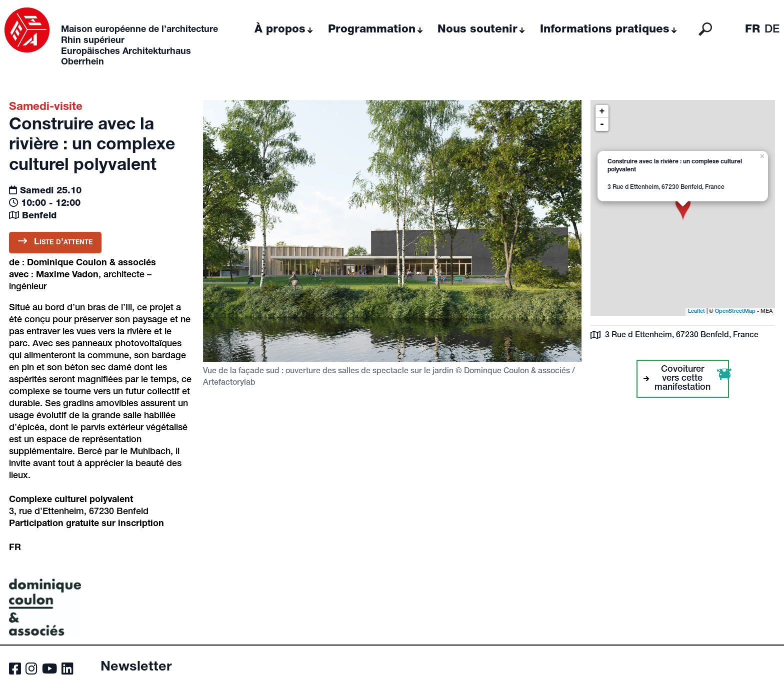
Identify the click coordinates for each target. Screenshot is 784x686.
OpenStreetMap (735, 312)
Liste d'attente (55, 242)
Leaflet (696, 312)
